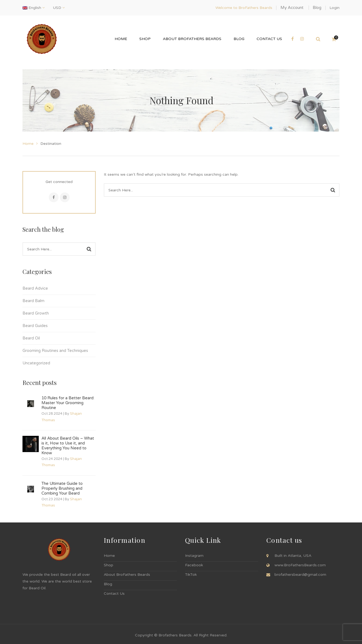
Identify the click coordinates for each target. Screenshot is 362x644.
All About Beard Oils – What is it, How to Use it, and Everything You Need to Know (68, 446)
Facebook (54, 197)
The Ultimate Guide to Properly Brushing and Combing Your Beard (62, 488)
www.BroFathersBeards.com (300, 565)
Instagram (65, 197)
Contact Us (114, 594)
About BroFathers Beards (127, 575)
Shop (109, 565)
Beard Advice (35, 288)
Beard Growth (36, 313)
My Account (292, 8)
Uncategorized (36, 363)
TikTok (191, 575)
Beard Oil (31, 338)
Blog (317, 8)
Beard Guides (35, 326)
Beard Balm (33, 301)
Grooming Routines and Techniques (55, 351)
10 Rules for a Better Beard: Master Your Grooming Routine (68, 403)
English (32, 8)
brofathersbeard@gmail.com (300, 575)
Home (28, 144)
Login (334, 8)
